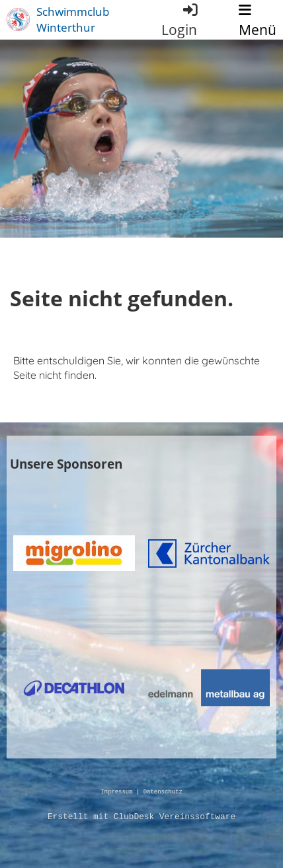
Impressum (116, 792)
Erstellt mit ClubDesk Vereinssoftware (141, 817)
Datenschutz (163, 792)
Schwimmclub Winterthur (73, 19)
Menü (258, 21)
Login (180, 20)
